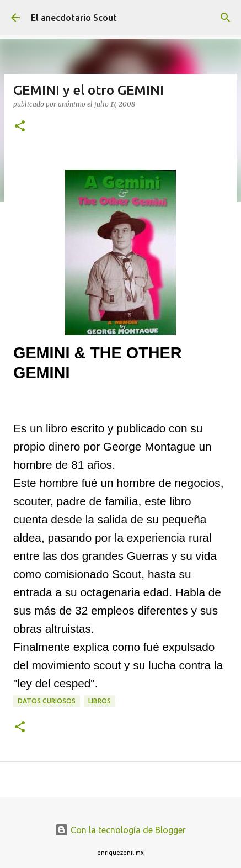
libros (100, 701)
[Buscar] (226, 18)
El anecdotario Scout (74, 18)
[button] (20, 127)
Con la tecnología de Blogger (120, 830)
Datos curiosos (47, 701)
